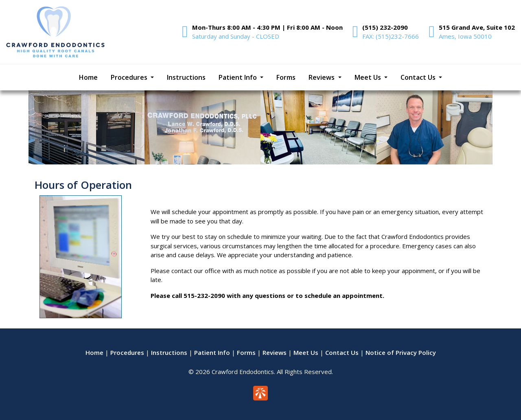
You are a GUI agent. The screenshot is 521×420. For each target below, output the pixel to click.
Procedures (127, 352)
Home (94, 352)
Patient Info (212, 352)
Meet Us (306, 352)
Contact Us (342, 352)
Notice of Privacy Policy (401, 352)
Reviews (275, 352)
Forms (246, 352)
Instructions (169, 352)
